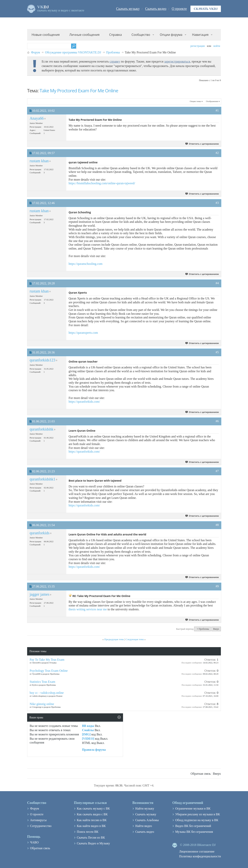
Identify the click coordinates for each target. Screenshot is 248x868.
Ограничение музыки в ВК (193, 808)
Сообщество (141, 35)
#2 (217, 153)
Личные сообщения (84, 35)
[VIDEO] (88, 739)
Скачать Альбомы (147, 820)
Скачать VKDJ (206, 9)
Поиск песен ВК (87, 832)
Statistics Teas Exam (42, 682)
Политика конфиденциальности (200, 856)
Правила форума (94, 750)
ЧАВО (34, 842)
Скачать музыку (128, 9)
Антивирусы (38, 820)
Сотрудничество (41, 826)
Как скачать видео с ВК (92, 814)
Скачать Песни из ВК (91, 838)
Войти (217, 46)
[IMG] (86, 734)
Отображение (212, 101)
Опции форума (171, 35)
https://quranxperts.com (83, 333)
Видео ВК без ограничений (193, 826)
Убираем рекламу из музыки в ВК (198, 814)
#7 (217, 471)
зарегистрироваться (177, 61)
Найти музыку (145, 808)
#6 (217, 421)
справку (115, 61)
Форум (35, 52)
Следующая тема (135, 639)
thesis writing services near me (88, 609)
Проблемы (113, 52)
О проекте (179, 9)
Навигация (200, 35)
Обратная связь (201, 774)
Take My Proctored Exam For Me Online (79, 90)
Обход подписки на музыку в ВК (197, 820)
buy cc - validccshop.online (47, 693)
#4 (217, 283)
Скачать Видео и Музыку (93, 843)
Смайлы (88, 730)
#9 (217, 586)
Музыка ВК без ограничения (194, 832)
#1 (217, 110)
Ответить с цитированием (202, 144)
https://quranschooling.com (86, 264)
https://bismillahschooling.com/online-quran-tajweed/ (102, 183)
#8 (217, 525)
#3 (217, 203)
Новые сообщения (46, 35)
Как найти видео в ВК (91, 826)
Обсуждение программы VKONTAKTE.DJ (73, 52)
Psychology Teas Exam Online (49, 671)
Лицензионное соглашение (197, 851)
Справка (116, 35)
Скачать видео (156, 9)
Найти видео (144, 826)
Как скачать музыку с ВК (93, 808)
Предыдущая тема (114, 639)
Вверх (216, 629)
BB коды (88, 726)
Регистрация (198, 46)
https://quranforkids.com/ (84, 402)
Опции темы (195, 101)
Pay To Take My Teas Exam (47, 660)
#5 (217, 352)
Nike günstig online (42, 704)
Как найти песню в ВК (92, 820)
